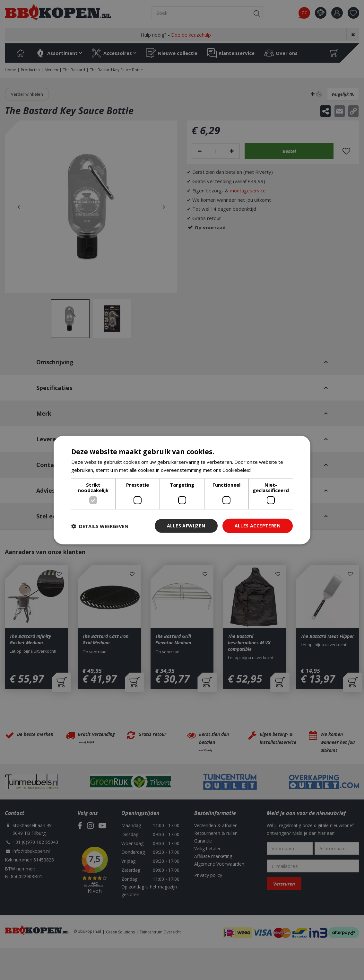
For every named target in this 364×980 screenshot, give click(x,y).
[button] (100, 526)
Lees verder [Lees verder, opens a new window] (267, 470)
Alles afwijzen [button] (186, 526)
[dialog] (182, 490)
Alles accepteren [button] (258, 526)
